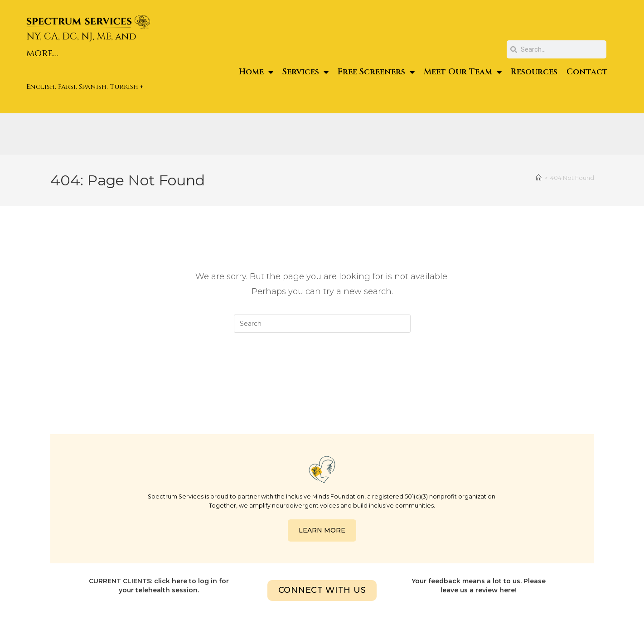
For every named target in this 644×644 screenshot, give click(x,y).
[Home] (539, 178)
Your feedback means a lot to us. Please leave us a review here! (479, 586)
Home (256, 72)
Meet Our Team (463, 72)
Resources (534, 72)
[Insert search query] (322, 324)
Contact (587, 72)
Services (305, 72)
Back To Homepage (322, 369)
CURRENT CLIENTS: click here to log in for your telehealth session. (159, 586)
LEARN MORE (322, 530)
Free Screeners (376, 72)
